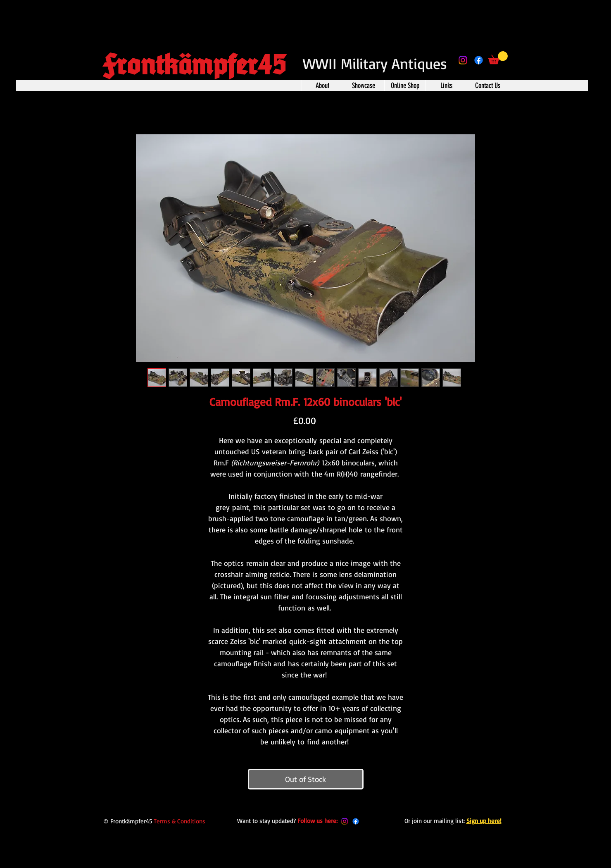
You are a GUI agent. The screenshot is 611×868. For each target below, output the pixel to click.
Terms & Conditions (179, 821)
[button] (498, 58)
